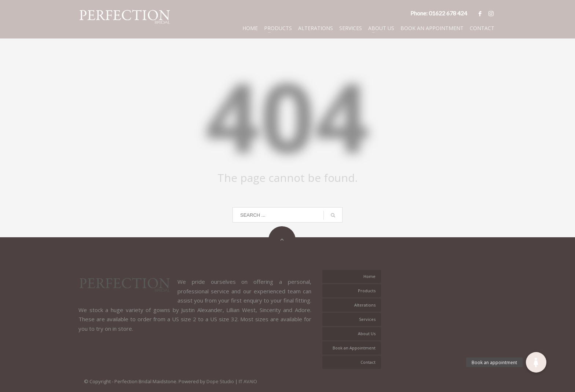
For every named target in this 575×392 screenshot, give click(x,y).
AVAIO (250, 381)
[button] (536, 362)
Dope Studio (220, 381)
